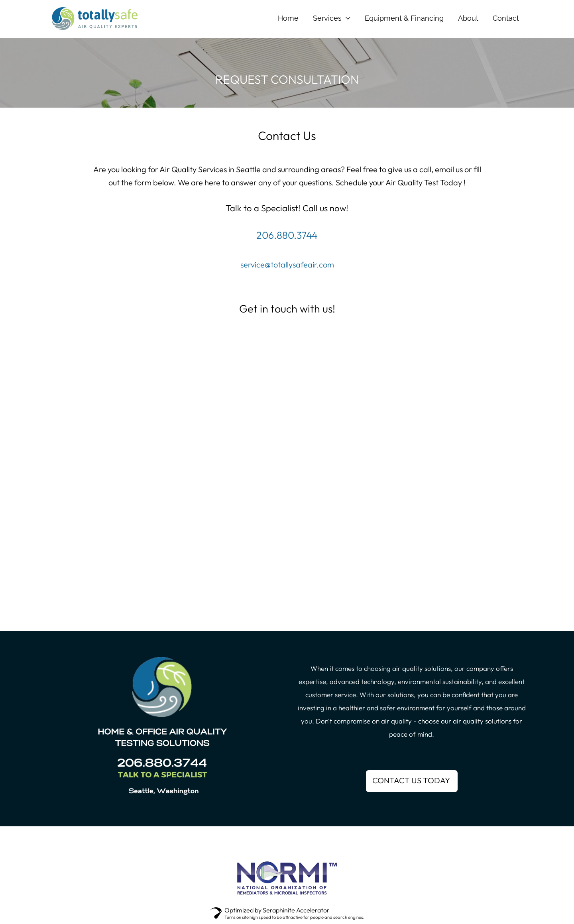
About (468, 18)
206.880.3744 (287, 235)
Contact (506, 18)
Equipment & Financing (404, 18)
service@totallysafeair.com (287, 264)
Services (327, 18)
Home (288, 18)
